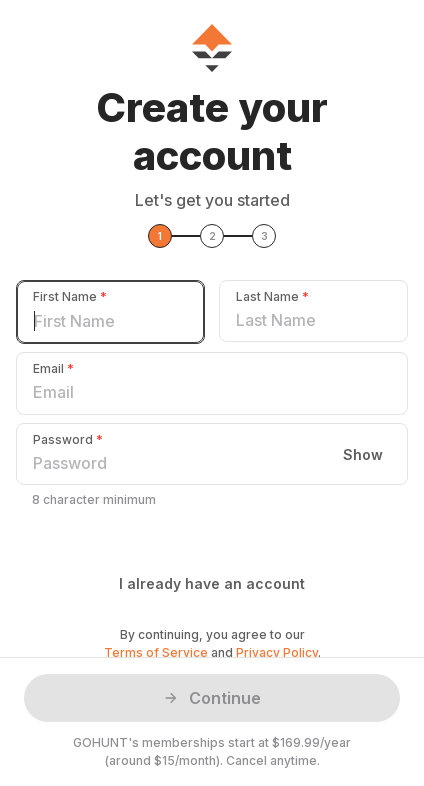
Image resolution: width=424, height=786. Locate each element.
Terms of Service (156, 652)
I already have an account (212, 583)
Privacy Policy (277, 652)
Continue (212, 698)
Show (363, 453)
